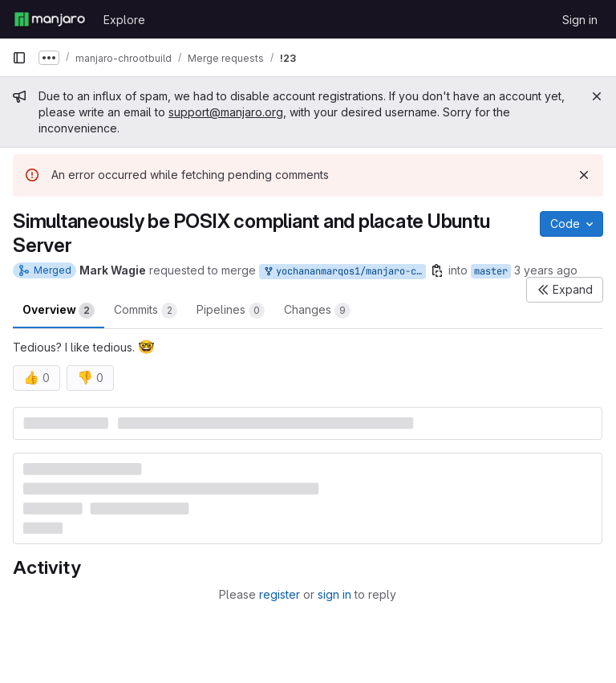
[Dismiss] (584, 175)
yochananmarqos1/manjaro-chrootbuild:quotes (344, 272)
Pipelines (231, 311)
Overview (59, 311)
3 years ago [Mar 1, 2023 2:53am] (546, 270)
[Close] (597, 96)
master (491, 271)
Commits (146, 311)
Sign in (580, 20)
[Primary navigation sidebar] (19, 58)
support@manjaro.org (226, 112)
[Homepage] (50, 19)
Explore (124, 20)
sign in (334, 594)
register (280, 594)
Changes (317, 311)
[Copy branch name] (437, 270)
